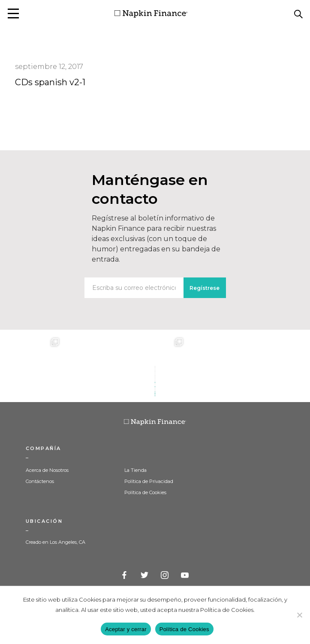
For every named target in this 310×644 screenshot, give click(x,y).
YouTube (185, 575)
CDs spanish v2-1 (50, 82)
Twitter (145, 575)
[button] (13, 13)
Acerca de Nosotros (47, 470)
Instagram (165, 575)
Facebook (125, 575)
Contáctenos (40, 481)
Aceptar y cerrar (126, 629)
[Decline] (299, 615)
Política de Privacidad (149, 481)
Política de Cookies (145, 492)
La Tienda (135, 470)
